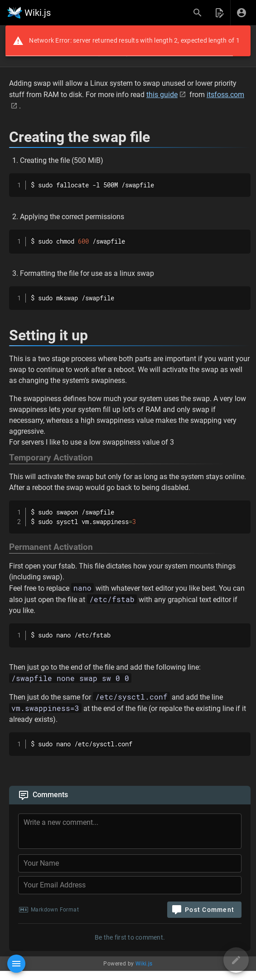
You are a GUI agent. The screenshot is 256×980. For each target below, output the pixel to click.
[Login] (242, 13)
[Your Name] (130, 863)
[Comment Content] (133, 833)
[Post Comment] (204, 910)
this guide (162, 95)
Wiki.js (144, 964)
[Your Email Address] (130, 885)
